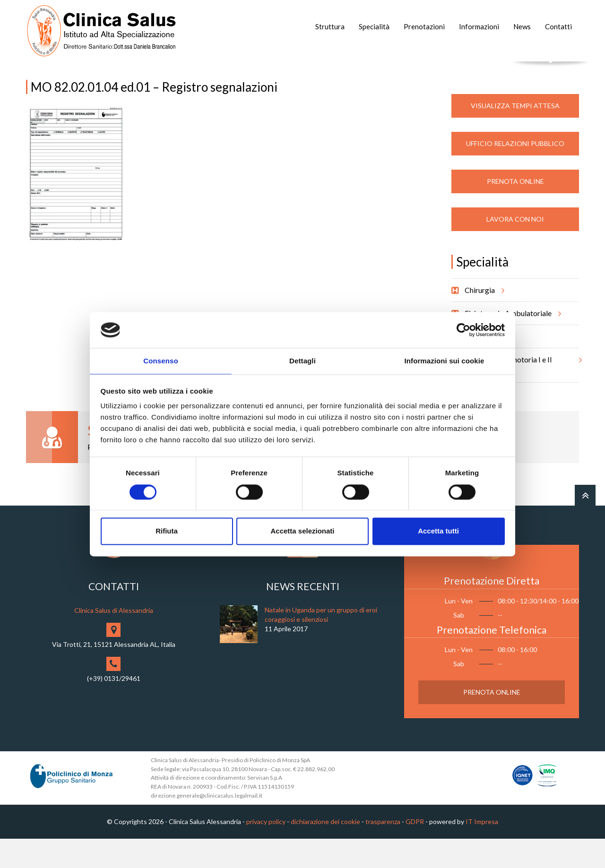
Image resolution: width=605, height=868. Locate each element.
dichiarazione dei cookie (325, 851)
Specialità (374, 26)
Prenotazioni (424, 26)
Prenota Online (515, 211)
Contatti (558, 26)
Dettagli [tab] (302, 361)
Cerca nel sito (551, 71)
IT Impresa (482, 851)
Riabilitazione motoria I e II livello (522, 391)
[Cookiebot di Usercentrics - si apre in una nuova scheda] (463, 329)
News (522, 26)
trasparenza (383, 851)
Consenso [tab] (160, 361)
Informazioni (479, 26)
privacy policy (266, 851)
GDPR (415, 851)
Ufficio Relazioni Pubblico (515, 173)
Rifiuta (167, 532)
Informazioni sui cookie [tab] (445, 361)
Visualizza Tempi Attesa (515, 135)
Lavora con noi (515, 248)
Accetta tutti (438, 532)
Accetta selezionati (302, 532)
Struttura (330, 26)
